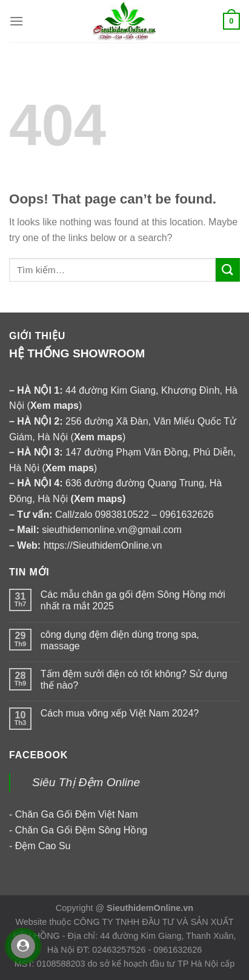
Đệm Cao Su (43, 846)
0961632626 (187, 515)
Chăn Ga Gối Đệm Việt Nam (77, 814)
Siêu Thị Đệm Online (86, 782)
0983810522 (122, 515)
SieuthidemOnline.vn (150, 908)
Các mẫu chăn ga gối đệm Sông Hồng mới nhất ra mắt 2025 (133, 600)
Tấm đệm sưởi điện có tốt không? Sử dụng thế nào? (134, 680)
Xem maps (98, 499)
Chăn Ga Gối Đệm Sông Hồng (81, 830)
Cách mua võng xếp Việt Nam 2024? (120, 713)
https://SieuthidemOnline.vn (103, 545)
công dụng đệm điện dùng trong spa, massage (120, 640)
